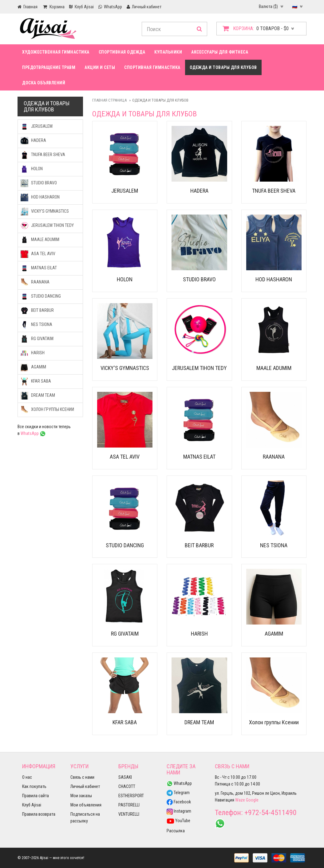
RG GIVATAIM (125, 634)
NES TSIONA (274, 545)
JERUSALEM (125, 191)
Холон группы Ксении (274, 722)
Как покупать (34, 786)
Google (252, 800)
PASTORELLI (129, 805)
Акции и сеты (100, 67)
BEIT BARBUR (199, 545)
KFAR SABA (125, 722)
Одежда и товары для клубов (223, 67)
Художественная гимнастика (56, 52)
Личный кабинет (85, 786)
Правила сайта (36, 796)
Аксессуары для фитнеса (220, 52)
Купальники (168, 52)
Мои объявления (86, 805)
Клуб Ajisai (32, 805)
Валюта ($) (271, 6)
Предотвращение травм (49, 67)
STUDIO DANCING (125, 545)
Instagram (179, 811)
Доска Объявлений (44, 83)
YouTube (178, 821)
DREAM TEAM (199, 722)
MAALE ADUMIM (274, 368)
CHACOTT (127, 786)
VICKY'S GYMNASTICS (125, 368)
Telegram (178, 793)
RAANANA (274, 457)
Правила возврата (39, 814)
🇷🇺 (297, 6)
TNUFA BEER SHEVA (274, 191)
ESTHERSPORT (131, 796)
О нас (27, 777)
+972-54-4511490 (271, 813)
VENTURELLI (129, 814)
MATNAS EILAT (199, 457)
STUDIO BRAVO (199, 279)
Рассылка (176, 831)
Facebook (179, 802)
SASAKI (125, 777)
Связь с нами (82, 777)
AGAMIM (274, 634)
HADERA (199, 191)
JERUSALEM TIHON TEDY (199, 368)
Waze (240, 800)
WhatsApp (33, 433)
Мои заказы (81, 796)
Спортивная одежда (122, 52)
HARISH (199, 634)
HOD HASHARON (274, 279)
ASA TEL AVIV (125, 457)
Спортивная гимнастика (152, 67)
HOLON (125, 279)
